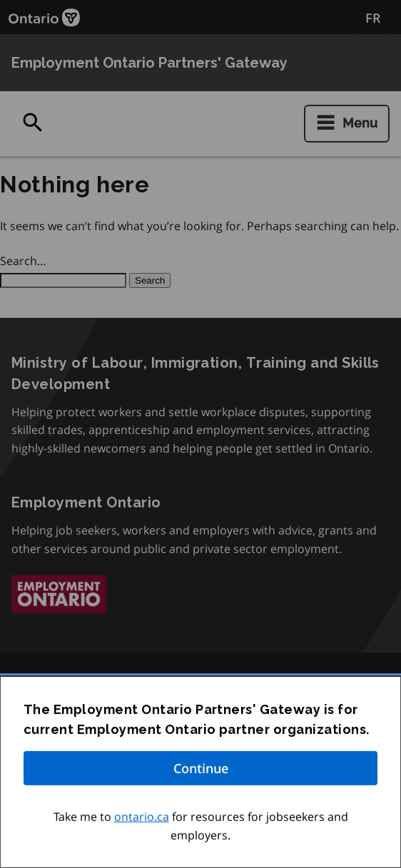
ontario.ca (142, 819)
